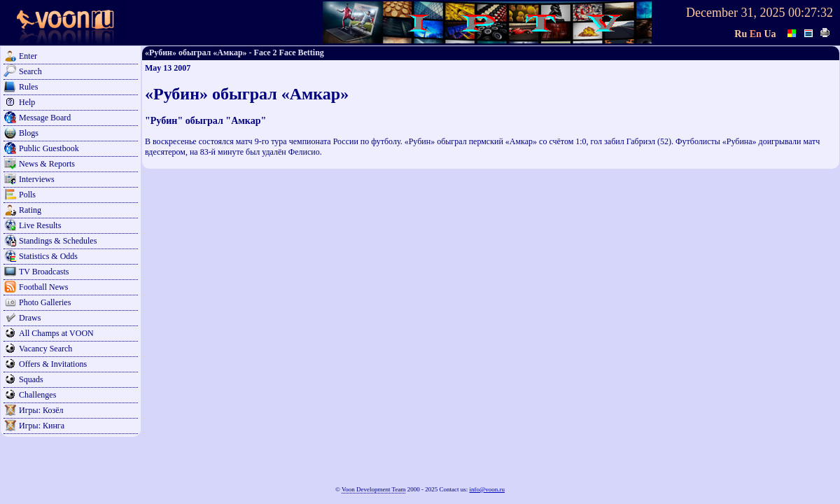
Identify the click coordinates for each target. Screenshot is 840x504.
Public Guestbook (49, 148)
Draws (30, 318)
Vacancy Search (45, 349)
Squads (31, 379)
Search (30, 71)
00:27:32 (811, 13)
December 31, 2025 (735, 13)
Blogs (29, 133)
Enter (28, 56)
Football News (43, 287)
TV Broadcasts (44, 272)
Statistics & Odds (48, 256)
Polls (27, 195)
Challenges (37, 395)
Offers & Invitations (53, 364)
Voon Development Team (374, 489)
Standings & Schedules (58, 241)
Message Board (45, 118)
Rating (30, 210)
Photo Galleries (45, 302)
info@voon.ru (487, 489)
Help (27, 102)
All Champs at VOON (56, 333)
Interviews (37, 179)
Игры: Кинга (42, 426)
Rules (28, 87)
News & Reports (47, 164)
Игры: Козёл (41, 410)
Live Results (40, 225)
